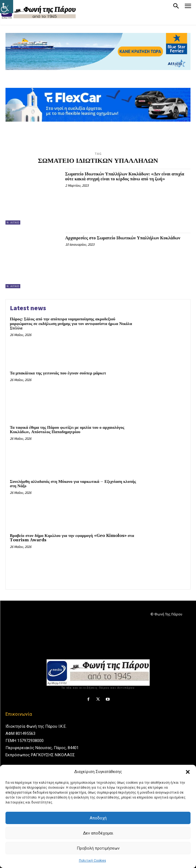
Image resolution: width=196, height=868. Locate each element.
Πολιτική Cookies (93, 861)
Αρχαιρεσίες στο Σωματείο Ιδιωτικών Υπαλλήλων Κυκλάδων (123, 238)
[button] (188, 772)
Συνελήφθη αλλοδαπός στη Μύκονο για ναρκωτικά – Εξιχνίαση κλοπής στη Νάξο (73, 484)
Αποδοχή (98, 818)
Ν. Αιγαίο (13, 222)
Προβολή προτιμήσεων (98, 848)
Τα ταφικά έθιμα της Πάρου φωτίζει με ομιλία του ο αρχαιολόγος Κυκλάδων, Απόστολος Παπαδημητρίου (67, 430)
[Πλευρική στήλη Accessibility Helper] (7, 7)
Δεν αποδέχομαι (98, 833)
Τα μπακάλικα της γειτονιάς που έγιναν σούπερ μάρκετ (58, 373)
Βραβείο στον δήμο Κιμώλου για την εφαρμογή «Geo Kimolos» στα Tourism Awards (72, 538)
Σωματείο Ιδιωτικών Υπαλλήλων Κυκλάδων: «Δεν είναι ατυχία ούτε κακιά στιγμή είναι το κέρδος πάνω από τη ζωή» (125, 177)
